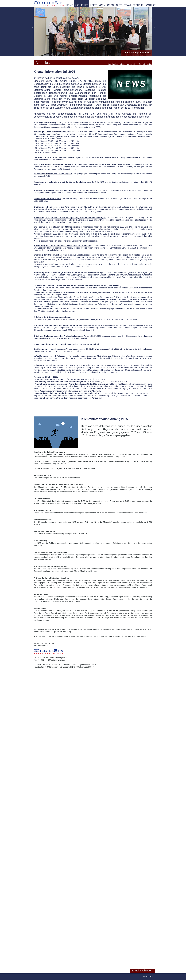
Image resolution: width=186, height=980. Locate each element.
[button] (33, 28)
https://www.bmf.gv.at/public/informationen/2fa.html (78, 391)
